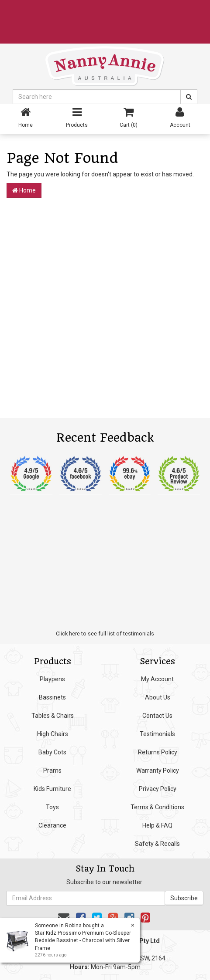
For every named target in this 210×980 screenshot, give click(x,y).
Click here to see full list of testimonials (105, 634)
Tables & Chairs (53, 716)
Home (24, 190)
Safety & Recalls (157, 844)
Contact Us (157, 716)
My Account (157, 679)
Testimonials (157, 734)
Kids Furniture (52, 789)
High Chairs (53, 734)
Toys (52, 807)
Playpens (52, 679)
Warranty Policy (158, 770)
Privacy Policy (158, 789)
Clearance (52, 825)
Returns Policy (158, 752)
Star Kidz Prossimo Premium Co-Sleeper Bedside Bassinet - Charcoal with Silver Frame (83, 940)
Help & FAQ (157, 825)
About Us (158, 697)
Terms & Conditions (157, 807)
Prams (52, 770)
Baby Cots (52, 752)
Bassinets (52, 697)
